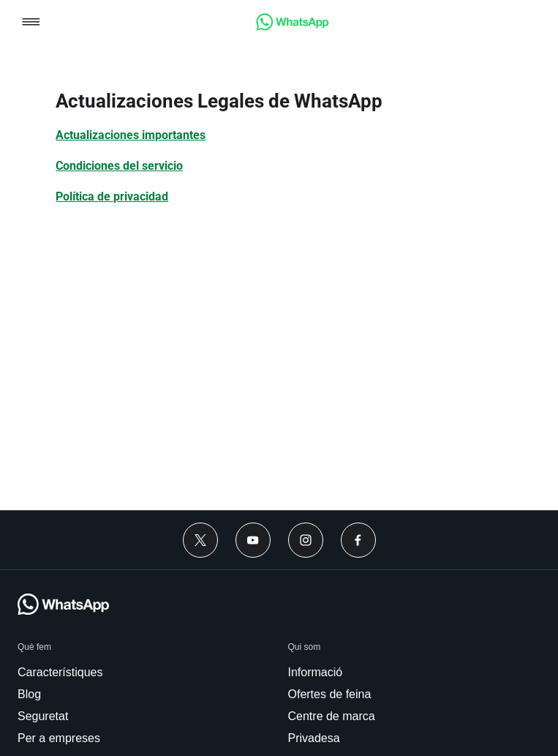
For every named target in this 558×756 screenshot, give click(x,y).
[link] (293, 27)
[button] (31, 23)
